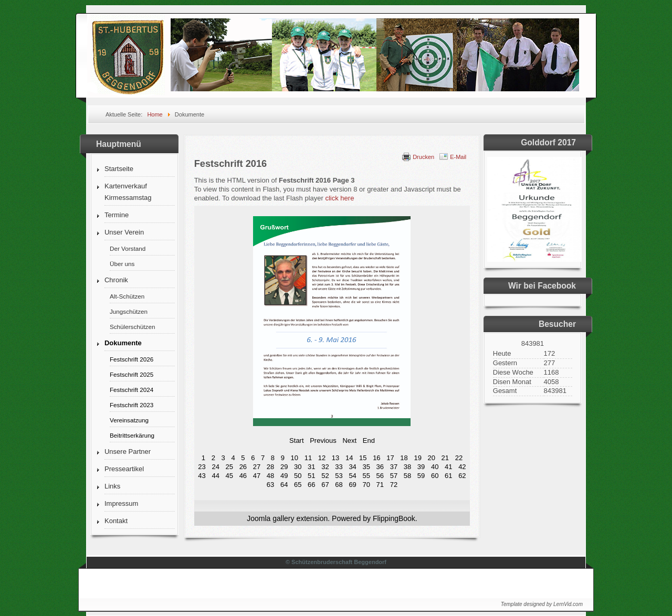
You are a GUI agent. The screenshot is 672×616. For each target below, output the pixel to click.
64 (284, 485)
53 (339, 476)
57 (394, 476)
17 (390, 458)
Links (112, 486)
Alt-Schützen (127, 296)
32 (325, 467)
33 (339, 467)
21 (445, 458)
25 (229, 467)
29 (284, 467)
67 (325, 485)
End (369, 440)
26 (243, 467)
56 (380, 476)
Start (296, 440)
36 (380, 467)
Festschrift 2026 (132, 359)
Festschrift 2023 (132, 405)
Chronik (116, 280)
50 (298, 476)
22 (459, 458)
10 (295, 458)
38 (407, 467)
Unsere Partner (128, 452)
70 (366, 485)
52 (325, 476)
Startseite (119, 169)
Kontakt (116, 521)
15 (363, 458)
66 (311, 485)
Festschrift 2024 (132, 390)
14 (349, 458)
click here (339, 198)
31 (311, 467)
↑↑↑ (568, 581)
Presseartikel (124, 469)
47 (257, 476)
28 (270, 467)
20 (432, 458)
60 (435, 476)
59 (421, 476)
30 (298, 467)
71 (380, 485)
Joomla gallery (270, 518)
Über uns (122, 264)
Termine (117, 215)
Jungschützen (129, 311)
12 (322, 458)
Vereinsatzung (129, 420)
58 (407, 476)
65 (298, 485)
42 (462, 467)
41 (448, 467)
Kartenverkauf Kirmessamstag (128, 192)
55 (366, 476)
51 (311, 476)
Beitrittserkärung (132, 435)
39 (421, 467)
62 (462, 476)
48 (270, 476)
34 (352, 467)
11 (308, 458)
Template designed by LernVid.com (542, 604)
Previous (323, 440)
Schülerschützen (132, 327)
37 (394, 467)
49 (284, 476)
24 (215, 467)
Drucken (423, 157)
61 (448, 476)
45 (229, 476)
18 (404, 458)
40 (435, 467)
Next (349, 440)
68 (339, 485)
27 (257, 467)
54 (352, 476)
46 (243, 476)
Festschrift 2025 (132, 374)
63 (270, 485)
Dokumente (123, 343)
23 (202, 467)
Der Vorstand (128, 248)
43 (202, 476)
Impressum (121, 503)
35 (366, 467)
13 (335, 458)
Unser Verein (124, 232)
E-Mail (458, 157)
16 (376, 458)
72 (394, 485)
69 (352, 485)
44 (215, 476)
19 (417, 458)
